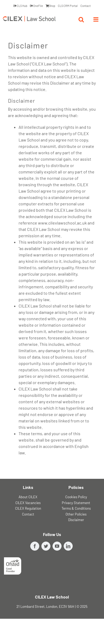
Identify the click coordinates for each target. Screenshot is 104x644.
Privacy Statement (76, 503)
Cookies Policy (76, 497)
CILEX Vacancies (28, 503)
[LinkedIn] (68, 546)
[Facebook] (35, 546)
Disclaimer (76, 520)
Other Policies (76, 514)
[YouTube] (57, 546)
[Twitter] (46, 546)
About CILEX (28, 497)
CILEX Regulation (28, 508)
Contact (28, 514)
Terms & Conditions (76, 508)
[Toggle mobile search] (81, 19)
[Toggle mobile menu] (96, 19)
